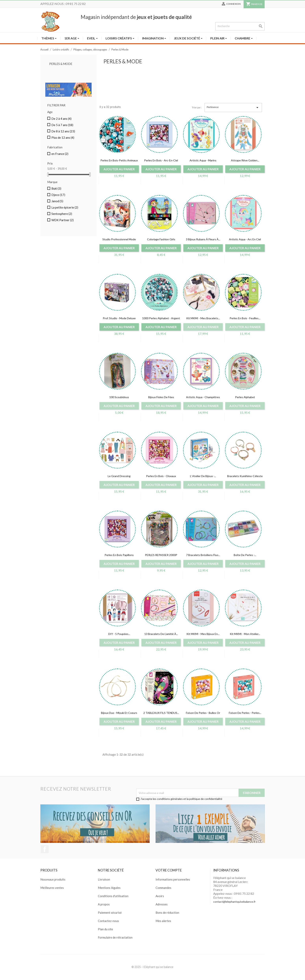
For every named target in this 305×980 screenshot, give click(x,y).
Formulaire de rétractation (115, 937)
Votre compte (169, 870)
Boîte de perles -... (245, 555)
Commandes (163, 888)
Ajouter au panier (119, 169)
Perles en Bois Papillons (119, 555)
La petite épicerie (65, 207)
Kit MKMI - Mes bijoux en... (203, 634)
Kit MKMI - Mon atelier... (245, 634)
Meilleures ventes (52, 888)
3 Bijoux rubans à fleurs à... (203, 239)
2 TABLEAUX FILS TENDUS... (161, 713)
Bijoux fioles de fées (161, 397)
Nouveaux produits (53, 879)
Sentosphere (62, 214)
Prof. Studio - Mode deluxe (119, 318)
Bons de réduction (167, 913)
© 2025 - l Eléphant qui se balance (152, 967)
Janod (57, 201)
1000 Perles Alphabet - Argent (161, 318)
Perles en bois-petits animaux (119, 160)
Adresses (162, 904)
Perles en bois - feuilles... (245, 318)
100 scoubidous (119, 397)
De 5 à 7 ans (62, 125)
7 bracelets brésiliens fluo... (203, 555)
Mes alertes (163, 921)
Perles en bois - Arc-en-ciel (161, 160)
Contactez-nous (108, 921)
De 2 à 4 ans (61, 119)
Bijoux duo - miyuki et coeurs (119, 713)
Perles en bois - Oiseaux (161, 476)
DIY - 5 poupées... (119, 634)
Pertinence (233, 108)
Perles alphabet (245, 397)
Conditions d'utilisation (113, 896)
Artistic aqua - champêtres (203, 397)
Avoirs (160, 896)
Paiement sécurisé (110, 913)
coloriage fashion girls (161, 239)
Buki (56, 188)
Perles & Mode (61, 64)
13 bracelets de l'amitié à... (161, 634)
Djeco (58, 195)
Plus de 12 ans (63, 138)
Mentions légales (109, 888)
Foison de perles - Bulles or (203, 713)
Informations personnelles (173, 879)
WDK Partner (63, 220)
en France (60, 154)
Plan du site (105, 929)
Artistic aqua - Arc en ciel (245, 239)
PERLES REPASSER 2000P (161, 555)
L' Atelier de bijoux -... (203, 476)
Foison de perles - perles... (245, 713)
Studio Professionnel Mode (119, 239)
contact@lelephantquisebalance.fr (234, 902)
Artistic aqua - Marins (203, 160)
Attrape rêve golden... (245, 160)
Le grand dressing (119, 476)
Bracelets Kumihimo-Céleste (245, 476)
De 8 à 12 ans (63, 131)
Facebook (45, 849)
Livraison (104, 879)
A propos (104, 904)
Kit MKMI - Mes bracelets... (203, 318)
